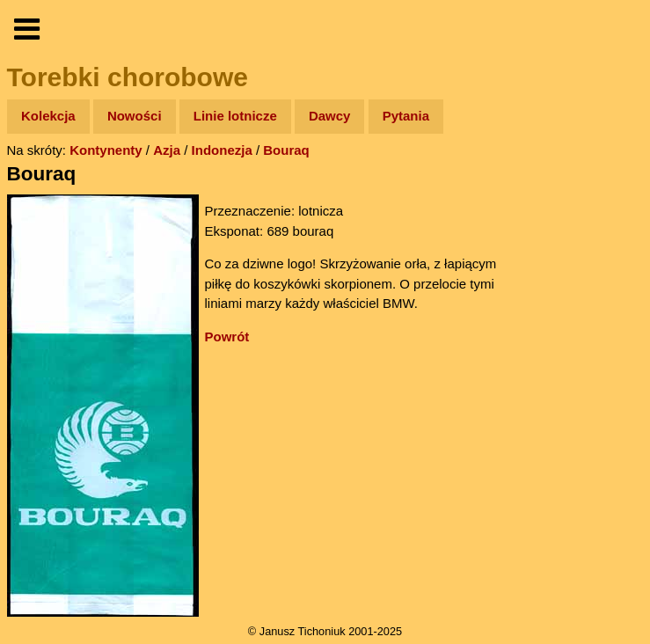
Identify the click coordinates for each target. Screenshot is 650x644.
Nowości (135, 116)
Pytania (406, 116)
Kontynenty (106, 150)
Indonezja (222, 150)
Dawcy (330, 116)
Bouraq (286, 150)
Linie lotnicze (235, 116)
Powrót (227, 337)
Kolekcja (48, 116)
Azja (167, 150)
